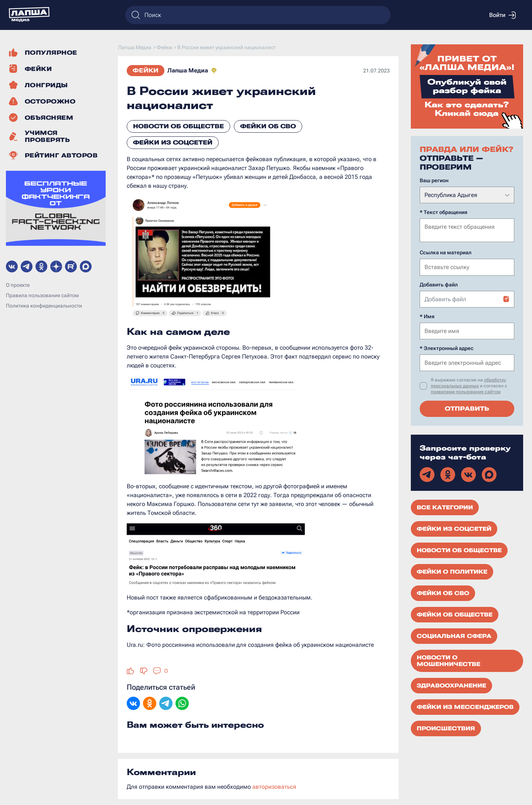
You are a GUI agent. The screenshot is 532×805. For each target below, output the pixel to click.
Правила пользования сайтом (42, 295)
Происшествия (446, 728)
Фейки (146, 70)
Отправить (467, 408)
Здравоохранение (451, 685)
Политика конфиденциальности (44, 306)
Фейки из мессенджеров (465, 706)
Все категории (445, 507)
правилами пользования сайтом (466, 391)
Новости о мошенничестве (449, 660)
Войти (502, 15)
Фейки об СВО (268, 126)
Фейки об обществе (455, 614)
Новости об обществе (178, 126)
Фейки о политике (452, 571)
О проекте (18, 285)
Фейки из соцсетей (173, 142)
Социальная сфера (454, 635)
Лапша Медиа (188, 70)
